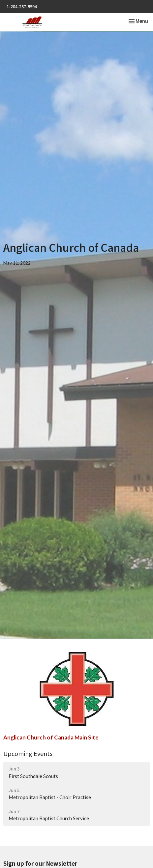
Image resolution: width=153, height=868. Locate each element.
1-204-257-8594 (22, 6)
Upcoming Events (28, 753)
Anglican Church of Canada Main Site (51, 737)
